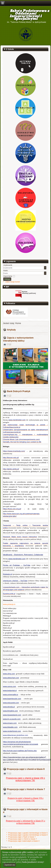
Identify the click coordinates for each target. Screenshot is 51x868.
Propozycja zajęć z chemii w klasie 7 (22, 839)
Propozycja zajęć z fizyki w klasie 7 (22, 837)
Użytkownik (8, 265)
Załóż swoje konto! (13, 282)
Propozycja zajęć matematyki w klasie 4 (24, 841)
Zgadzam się (10, 865)
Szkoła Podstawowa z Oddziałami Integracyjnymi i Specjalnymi (26, 15)
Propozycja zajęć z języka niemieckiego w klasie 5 (28, 833)
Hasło (6, 271)
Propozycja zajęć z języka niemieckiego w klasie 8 (28, 835)
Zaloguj (7, 279)
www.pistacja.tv (9, 604)
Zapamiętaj (8, 276)
